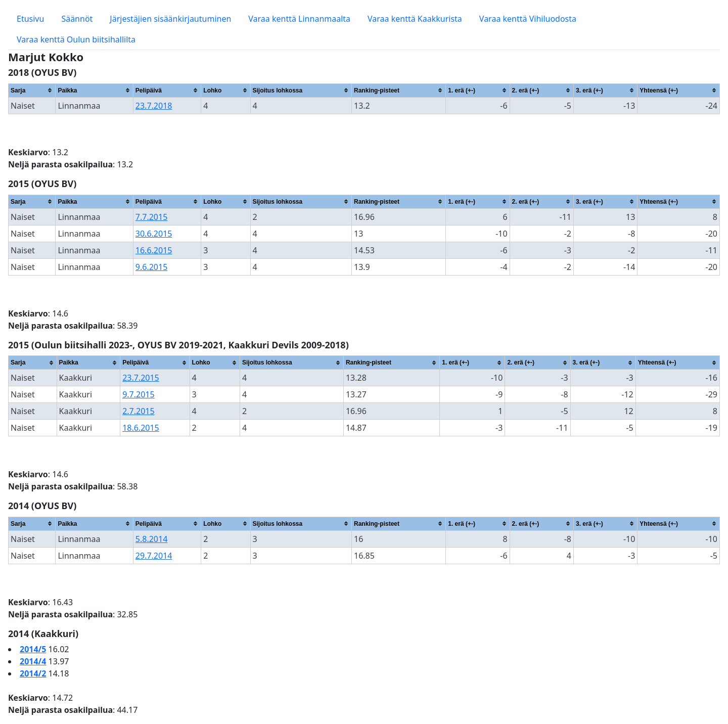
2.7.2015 (139, 411)
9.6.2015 (152, 267)
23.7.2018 (154, 106)
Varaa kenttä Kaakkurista (415, 19)
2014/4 (33, 661)
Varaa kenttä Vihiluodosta (528, 19)
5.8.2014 (152, 539)
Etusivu (30, 19)
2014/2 (33, 673)
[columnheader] (32, 90)
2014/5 (33, 649)
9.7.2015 (139, 394)
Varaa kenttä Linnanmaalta (299, 19)
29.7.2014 (154, 556)
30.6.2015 (154, 234)
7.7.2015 (152, 217)
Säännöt (77, 19)
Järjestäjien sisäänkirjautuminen (170, 19)
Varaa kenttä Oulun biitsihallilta (76, 39)
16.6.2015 (154, 250)
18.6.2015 (141, 428)
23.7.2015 (141, 378)
